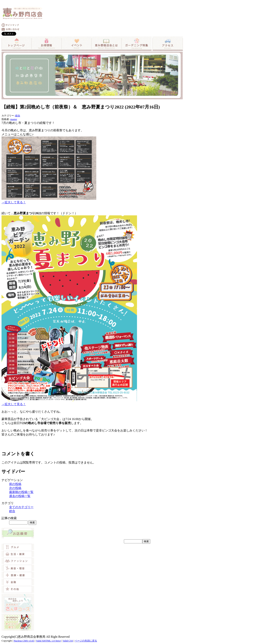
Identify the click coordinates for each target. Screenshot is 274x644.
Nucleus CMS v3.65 (24, 641)
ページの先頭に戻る (86, 641)
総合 (18, 116)
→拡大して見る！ (14, 202)
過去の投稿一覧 (20, 496)
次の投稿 (15, 488)
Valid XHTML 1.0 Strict (48, 641)
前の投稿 (15, 484)
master (14, 119)
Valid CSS (68, 641)
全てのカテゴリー (21, 507)
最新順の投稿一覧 (21, 492)
